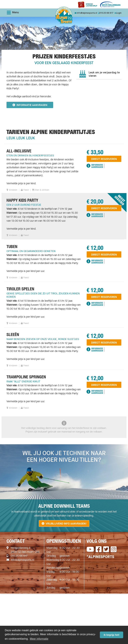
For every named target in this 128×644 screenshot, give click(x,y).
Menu (13, 13)
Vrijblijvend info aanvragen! (64, 523)
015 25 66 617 (19, 556)
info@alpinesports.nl (22, 560)
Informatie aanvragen (30, 105)
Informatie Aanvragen (95, 166)
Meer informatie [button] (39, 639)
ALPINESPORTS (100, 557)
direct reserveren (104, 159)
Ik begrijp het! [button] (111, 635)
